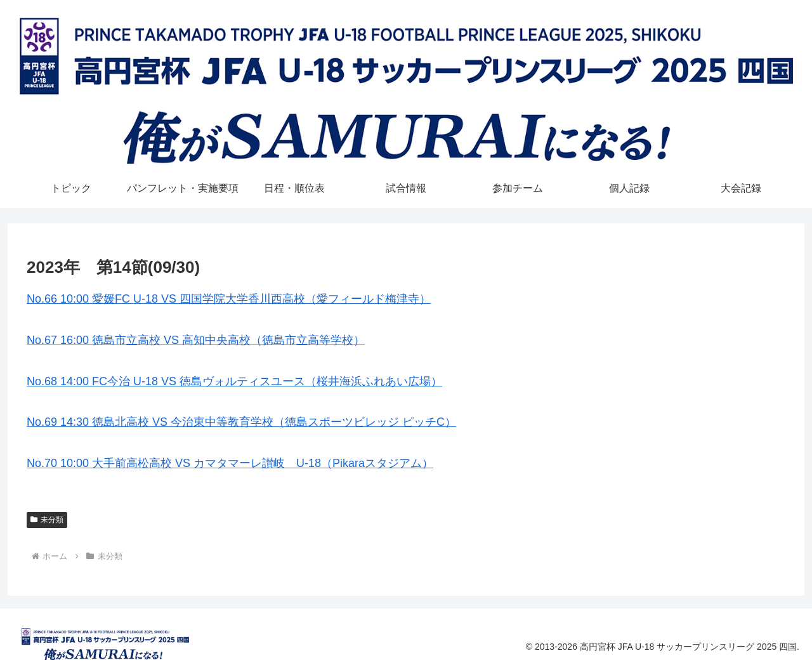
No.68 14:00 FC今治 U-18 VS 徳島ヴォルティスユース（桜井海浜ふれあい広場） (234, 381)
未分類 (47, 520)
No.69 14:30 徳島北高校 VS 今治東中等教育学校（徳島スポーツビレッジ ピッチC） (241, 422)
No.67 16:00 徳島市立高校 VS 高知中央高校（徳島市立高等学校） (196, 340)
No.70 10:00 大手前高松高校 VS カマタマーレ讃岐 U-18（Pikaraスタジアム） (230, 463)
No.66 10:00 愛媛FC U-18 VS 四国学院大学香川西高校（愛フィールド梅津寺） (229, 299)
